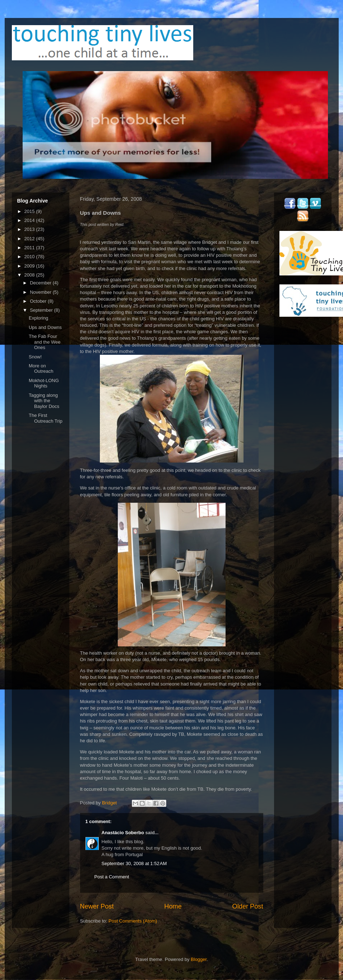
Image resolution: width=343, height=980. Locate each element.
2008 (30, 275)
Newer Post (97, 906)
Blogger (199, 959)
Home (173, 906)
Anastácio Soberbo (123, 833)
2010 (30, 257)
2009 (30, 266)
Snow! (35, 357)
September (42, 310)
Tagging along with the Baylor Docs (44, 401)
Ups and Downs (45, 327)
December (41, 283)
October (39, 301)
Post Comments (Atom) (133, 921)
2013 (30, 229)
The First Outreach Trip (46, 418)
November (41, 292)
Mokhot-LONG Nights (44, 383)
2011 (30, 248)
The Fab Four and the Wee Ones (45, 342)
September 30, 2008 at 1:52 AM (134, 863)
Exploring (38, 318)
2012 (30, 239)
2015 (30, 211)
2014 (30, 220)
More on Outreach (41, 369)
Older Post (248, 906)
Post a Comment (112, 877)
